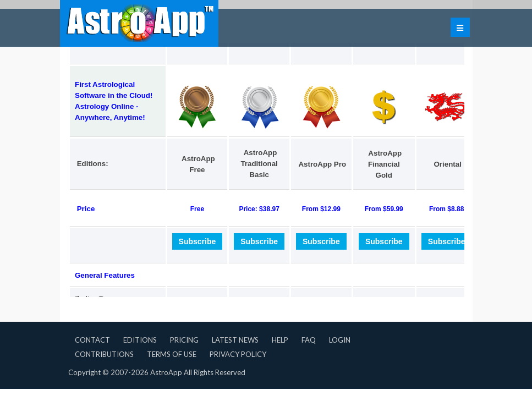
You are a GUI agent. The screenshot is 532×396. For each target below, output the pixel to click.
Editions (140, 340)
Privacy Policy (238, 354)
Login (340, 340)
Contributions (104, 354)
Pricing (184, 340)
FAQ (309, 340)
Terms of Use (172, 354)
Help (280, 340)
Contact (92, 340)
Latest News (235, 340)
